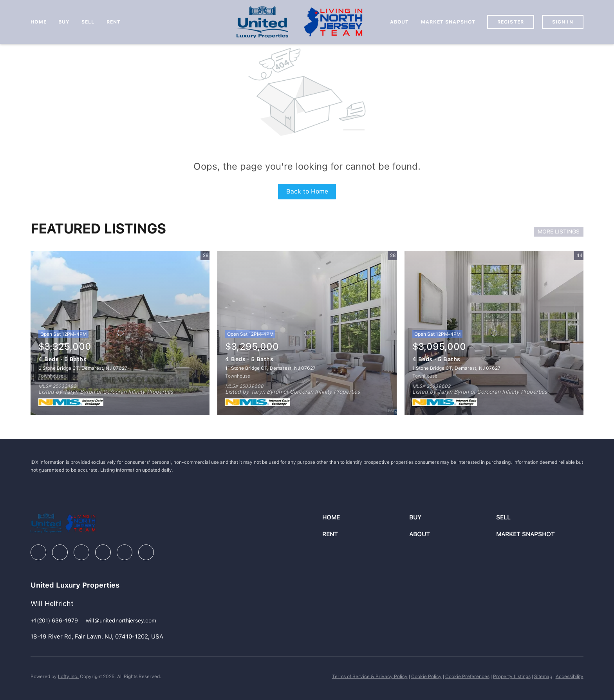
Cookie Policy (426, 676)
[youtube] (125, 552)
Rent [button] (114, 22)
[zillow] (81, 552)
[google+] (146, 552)
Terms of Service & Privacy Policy (370, 676)
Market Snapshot (448, 22)
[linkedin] (60, 552)
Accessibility (570, 676)
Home (38, 22)
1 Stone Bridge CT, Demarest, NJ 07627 (456, 368)
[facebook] (38, 552)
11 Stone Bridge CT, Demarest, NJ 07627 (270, 368)
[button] (366, 518)
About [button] (400, 22)
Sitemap (543, 676)
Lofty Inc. (68, 676)
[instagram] (103, 552)
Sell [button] (88, 22)
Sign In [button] (563, 22)
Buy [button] (64, 22)
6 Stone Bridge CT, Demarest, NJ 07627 (83, 368)
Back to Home (307, 191)
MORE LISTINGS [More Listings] (559, 232)
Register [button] (511, 22)
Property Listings (512, 676)
